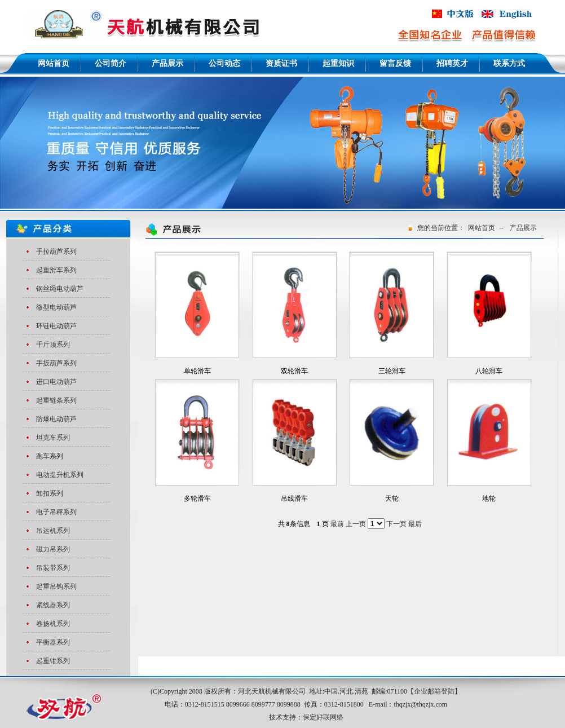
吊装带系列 (53, 568)
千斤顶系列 (53, 345)
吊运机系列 (53, 531)
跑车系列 (50, 456)
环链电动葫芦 (56, 326)
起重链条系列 (56, 400)
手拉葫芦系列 (56, 252)
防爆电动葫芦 (56, 419)
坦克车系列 (53, 438)
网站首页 (482, 228)
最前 (337, 524)
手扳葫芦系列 (56, 363)
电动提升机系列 (60, 475)
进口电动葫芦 (56, 382)
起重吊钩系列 (56, 586)
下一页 (396, 524)
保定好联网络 (323, 717)
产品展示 (523, 228)
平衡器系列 (53, 642)
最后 (415, 524)
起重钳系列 (53, 661)
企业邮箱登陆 (434, 691)
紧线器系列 (53, 605)
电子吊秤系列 (56, 512)
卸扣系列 (50, 493)
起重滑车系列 (56, 270)
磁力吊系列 (53, 549)
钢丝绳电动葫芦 (60, 289)
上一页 (356, 524)
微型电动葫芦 (56, 307)
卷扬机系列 (53, 624)
